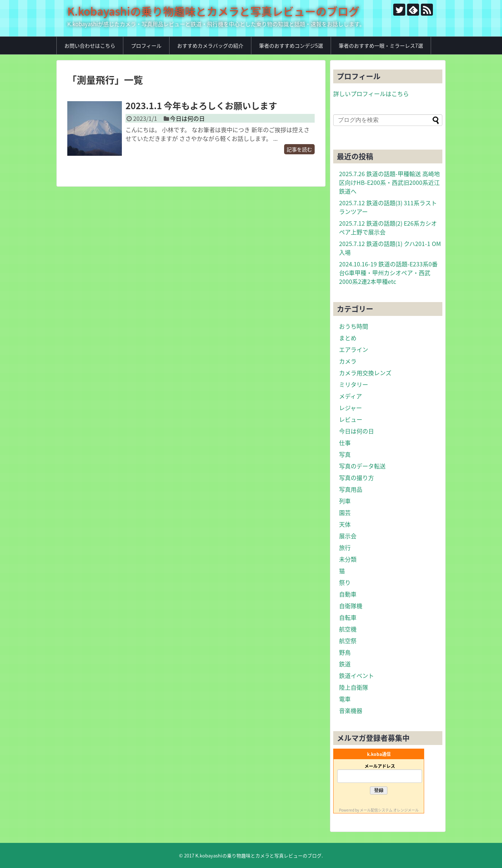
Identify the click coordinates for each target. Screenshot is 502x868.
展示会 (348, 536)
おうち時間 (354, 326)
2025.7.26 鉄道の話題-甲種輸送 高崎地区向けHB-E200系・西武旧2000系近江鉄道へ (389, 182)
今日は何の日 (187, 118)
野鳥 (345, 652)
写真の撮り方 (356, 477)
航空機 (348, 629)
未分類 (348, 559)
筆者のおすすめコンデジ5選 (291, 45)
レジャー (350, 408)
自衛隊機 (351, 606)
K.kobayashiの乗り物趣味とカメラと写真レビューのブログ (213, 11)
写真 (345, 454)
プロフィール (146, 45)
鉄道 (345, 664)
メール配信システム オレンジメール (389, 810)
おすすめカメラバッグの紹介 (210, 45)
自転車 (348, 617)
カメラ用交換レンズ (365, 373)
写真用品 (351, 489)
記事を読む (299, 149)
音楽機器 (351, 710)
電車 (345, 699)
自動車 (348, 594)
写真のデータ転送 (362, 466)
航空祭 (348, 641)
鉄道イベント (356, 675)
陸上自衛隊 (354, 687)
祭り (345, 582)
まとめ (348, 338)
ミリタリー (354, 384)
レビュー (351, 419)
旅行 (345, 547)
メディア (350, 396)
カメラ (348, 361)
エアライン (354, 349)
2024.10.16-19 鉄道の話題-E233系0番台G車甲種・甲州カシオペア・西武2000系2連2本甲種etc (388, 273)
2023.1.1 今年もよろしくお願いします (201, 106)
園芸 (345, 512)
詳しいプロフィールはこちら (371, 94)
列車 (345, 501)
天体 (345, 524)
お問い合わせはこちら (90, 45)
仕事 (345, 443)
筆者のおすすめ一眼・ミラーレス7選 (381, 45)
